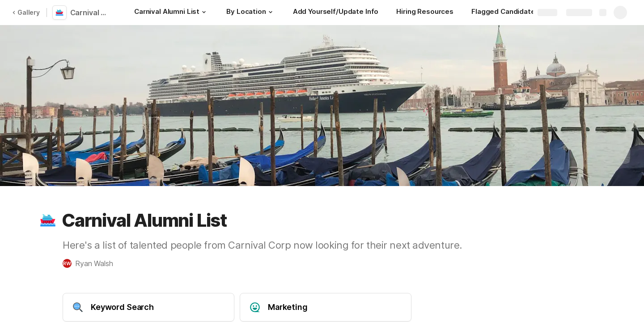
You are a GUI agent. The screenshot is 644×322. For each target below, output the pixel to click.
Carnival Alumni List (91, 13)
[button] (204, 12)
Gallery (26, 12)
